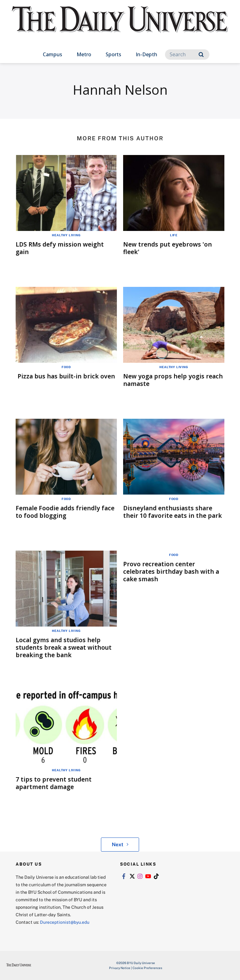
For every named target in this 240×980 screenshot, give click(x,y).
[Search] (187, 55)
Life (174, 235)
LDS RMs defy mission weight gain (61, 248)
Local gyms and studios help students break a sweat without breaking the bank (65, 647)
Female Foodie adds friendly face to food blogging (60, 512)
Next (120, 844)
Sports (113, 54)
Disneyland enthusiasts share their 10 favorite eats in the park (174, 512)
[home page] (120, 25)
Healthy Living (66, 235)
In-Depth (146, 54)
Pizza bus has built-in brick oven (66, 376)
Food (66, 367)
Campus (52, 54)
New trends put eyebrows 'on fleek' (169, 248)
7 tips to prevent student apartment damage (55, 783)
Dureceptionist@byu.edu (65, 922)
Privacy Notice (120, 968)
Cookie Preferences (147, 968)
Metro (84, 54)
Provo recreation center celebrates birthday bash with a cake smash (172, 571)
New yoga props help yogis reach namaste (165, 380)
